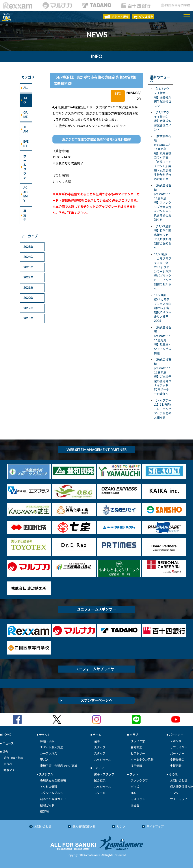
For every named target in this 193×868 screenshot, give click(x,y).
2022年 (28, 277)
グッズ (135, 787)
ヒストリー (138, 753)
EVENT (26, 144)
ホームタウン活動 (142, 759)
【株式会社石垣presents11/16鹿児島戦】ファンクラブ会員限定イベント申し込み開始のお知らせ (163, 202)
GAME (25, 115)
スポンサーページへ (96, 700)
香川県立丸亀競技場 (53, 780)
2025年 (28, 247)
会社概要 (136, 747)
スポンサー (177, 741)
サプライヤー (179, 747)
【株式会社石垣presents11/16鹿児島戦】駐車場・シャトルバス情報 (163, 340)
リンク (174, 793)
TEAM (26, 129)
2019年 (28, 308)
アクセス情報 (49, 787)
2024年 (28, 257)
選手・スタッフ (104, 774)
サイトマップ (179, 799)
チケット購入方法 (52, 747)
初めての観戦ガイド (53, 799)
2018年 (28, 318)
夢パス (44, 759)
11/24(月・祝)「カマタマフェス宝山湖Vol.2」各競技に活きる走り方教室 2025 (163, 308)
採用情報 (136, 766)
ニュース (8, 743)
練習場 (44, 811)
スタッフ (100, 747)
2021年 (28, 288)
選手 (97, 741)
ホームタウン (25, 167)
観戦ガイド (47, 805)
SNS (133, 793)
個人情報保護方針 (182, 787)
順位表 (8, 764)
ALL (26, 88)
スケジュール (103, 759)
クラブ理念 (138, 741)
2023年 (28, 267)
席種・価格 (47, 741)
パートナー (177, 753)
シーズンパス (49, 753)
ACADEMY (25, 194)
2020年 (28, 298)
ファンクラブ (139, 780)
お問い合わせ (179, 780)
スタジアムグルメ (51, 793)
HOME (7, 735)
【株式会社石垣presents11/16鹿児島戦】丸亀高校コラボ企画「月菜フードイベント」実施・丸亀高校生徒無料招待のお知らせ (163, 157)
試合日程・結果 (14, 758)
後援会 (135, 805)
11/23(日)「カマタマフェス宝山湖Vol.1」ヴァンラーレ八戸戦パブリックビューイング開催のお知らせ (163, 271)
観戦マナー (11, 770)
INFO (26, 100)
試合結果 (100, 780)
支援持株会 (177, 759)
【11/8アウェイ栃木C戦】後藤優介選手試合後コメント (163, 97)
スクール (100, 793)
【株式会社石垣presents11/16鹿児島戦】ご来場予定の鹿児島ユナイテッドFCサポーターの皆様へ (163, 377)
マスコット (138, 799)
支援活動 (176, 766)
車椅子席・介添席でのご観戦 (59, 766)
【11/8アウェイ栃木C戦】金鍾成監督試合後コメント (163, 121)
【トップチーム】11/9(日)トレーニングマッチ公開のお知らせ (163, 409)
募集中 (25, 215)
